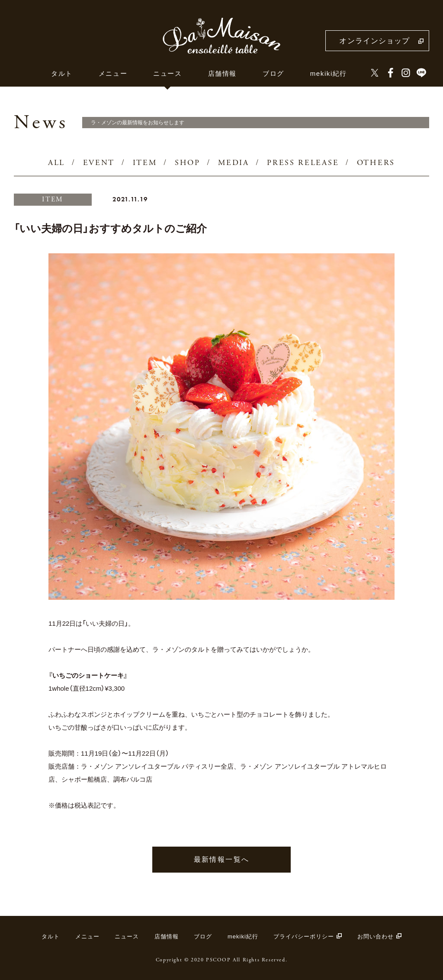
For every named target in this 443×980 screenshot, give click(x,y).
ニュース (167, 73)
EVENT (99, 163)
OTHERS (376, 163)
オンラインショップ (374, 41)
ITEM (145, 163)
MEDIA (234, 163)
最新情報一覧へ (222, 859)
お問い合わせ (376, 936)
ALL (56, 163)
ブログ (273, 73)
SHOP (188, 163)
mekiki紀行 (329, 73)
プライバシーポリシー (304, 936)
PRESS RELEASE (303, 163)
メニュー (113, 73)
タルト (62, 73)
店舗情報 (222, 73)
